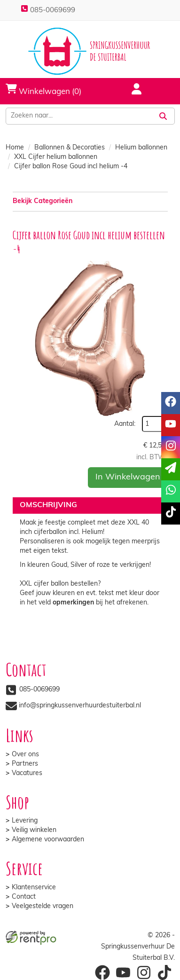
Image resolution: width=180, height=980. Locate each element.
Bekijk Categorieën (90, 201)
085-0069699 (48, 11)
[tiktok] (171, 514)
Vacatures (27, 773)
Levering (25, 821)
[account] (131, 90)
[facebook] (171, 403)
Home (15, 148)
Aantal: (125, 424)
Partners (25, 764)
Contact (24, 897)
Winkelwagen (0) (43, 89)
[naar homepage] (90, 51)
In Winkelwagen (128, 477)
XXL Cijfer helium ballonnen (56, 157)
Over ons (25, 755)
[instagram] (171, 447)
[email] (171, 469)
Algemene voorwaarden (48, 840)
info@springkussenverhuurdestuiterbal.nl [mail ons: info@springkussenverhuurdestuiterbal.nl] (80, 706)
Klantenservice (34, 888)
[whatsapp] (171, 491)
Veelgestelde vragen (43, 906)
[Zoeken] (163, 116)
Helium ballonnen (141, 148)
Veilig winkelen (34, 830)
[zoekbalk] (79, 116)
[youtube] (171, 425)
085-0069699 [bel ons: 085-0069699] (39, 690)
